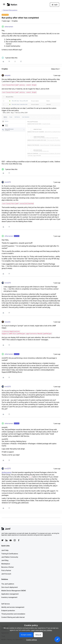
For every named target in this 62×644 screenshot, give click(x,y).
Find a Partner (6, 570)
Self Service (6, 604)
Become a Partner (8, 567)
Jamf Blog (5, 560)
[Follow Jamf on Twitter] (2, 540)
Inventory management (9, 597)
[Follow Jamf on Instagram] (15, 540)
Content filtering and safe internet (13, 617)
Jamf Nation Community (10, 557)
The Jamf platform (8, 584)
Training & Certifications (10, 554)
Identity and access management (13, 607)
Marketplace (6, 564)
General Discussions (10, 10)
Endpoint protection (8, 610)
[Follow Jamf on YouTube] (11, 540)
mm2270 (8, 182)
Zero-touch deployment (10, 587)
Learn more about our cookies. (42, 630)
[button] (4, 5)
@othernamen (7, 472)
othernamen (9, 27)
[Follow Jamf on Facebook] (19, 540)
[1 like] (10, 58)
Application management (10, 594)
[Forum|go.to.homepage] (12, 5)
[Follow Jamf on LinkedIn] (6, 540)
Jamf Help (5, 550)
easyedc (8, 75)
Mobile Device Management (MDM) (14, 591)
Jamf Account (6, 574)
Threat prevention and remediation (13, 614)
